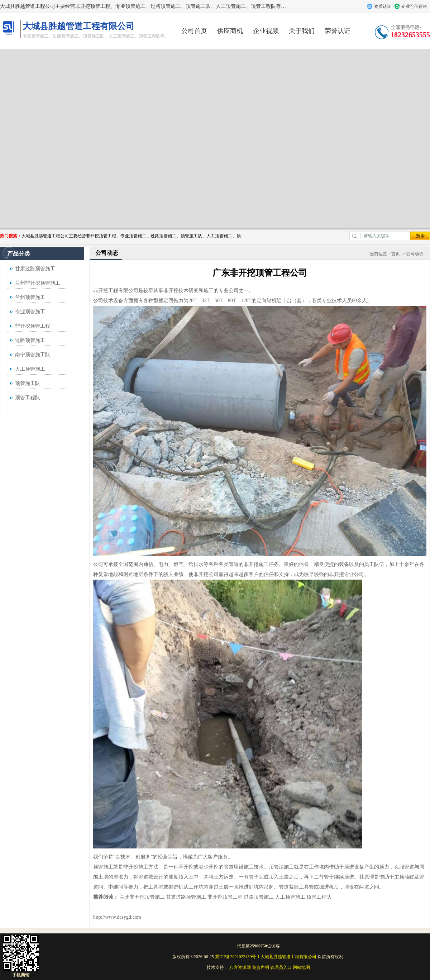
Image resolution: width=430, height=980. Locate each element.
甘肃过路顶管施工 (35, 269)
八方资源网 (240, 967)
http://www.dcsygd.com (117, 917)
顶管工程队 (28, 398)
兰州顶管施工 (30, 297)
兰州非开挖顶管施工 (38, 283)
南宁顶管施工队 (33, 355)
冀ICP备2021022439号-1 (237, 957)
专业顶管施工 (30, 312)
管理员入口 (281, 967)
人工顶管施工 (30, 369)
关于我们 (302, 31)
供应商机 (230, 31)
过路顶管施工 (30, 340)
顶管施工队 (28, 383)
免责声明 (261, 967)
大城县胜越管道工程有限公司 (288, 957)
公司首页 (194, 31)
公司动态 (415, 254)
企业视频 (266, 31)
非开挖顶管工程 (33, 326)
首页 (396, 254)
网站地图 (301, 967)
